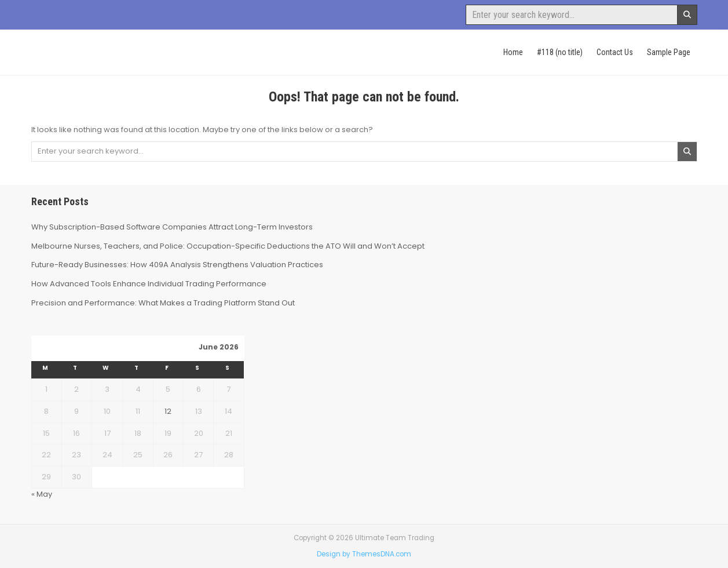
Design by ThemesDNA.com (364, 554)
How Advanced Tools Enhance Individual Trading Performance (149, 284)
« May (42, 494)
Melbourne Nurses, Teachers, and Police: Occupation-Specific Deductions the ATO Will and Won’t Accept (228, 246)
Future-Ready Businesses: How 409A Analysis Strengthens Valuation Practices (177, 265)
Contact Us (615, 52)
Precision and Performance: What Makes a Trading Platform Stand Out (163, 303)
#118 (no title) (560, 52)
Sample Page (669, 52)
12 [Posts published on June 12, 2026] (168, 411)
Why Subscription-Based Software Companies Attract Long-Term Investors (172, 227)
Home (513, 52)
